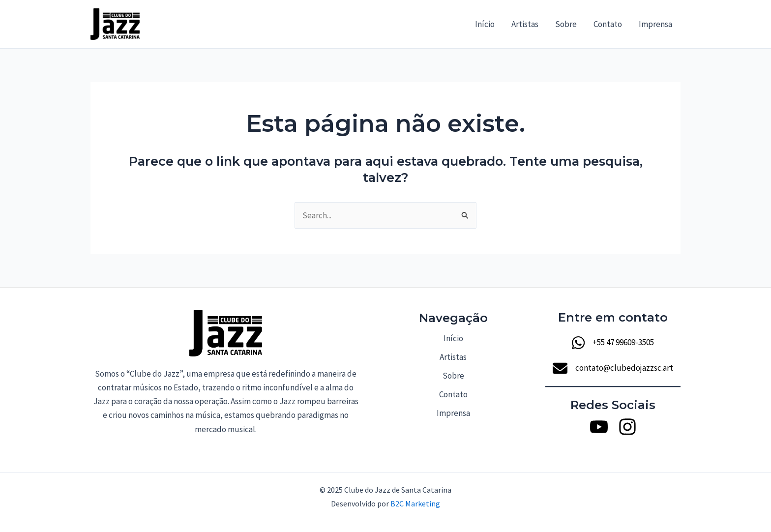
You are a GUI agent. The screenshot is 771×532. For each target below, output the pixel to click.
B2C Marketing (415, 503)
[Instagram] (627, 427)
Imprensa (655, 24)
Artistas (525, 24)
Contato (608, 24)
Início (485, 24)
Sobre (566, 24)
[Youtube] (599, 427)
